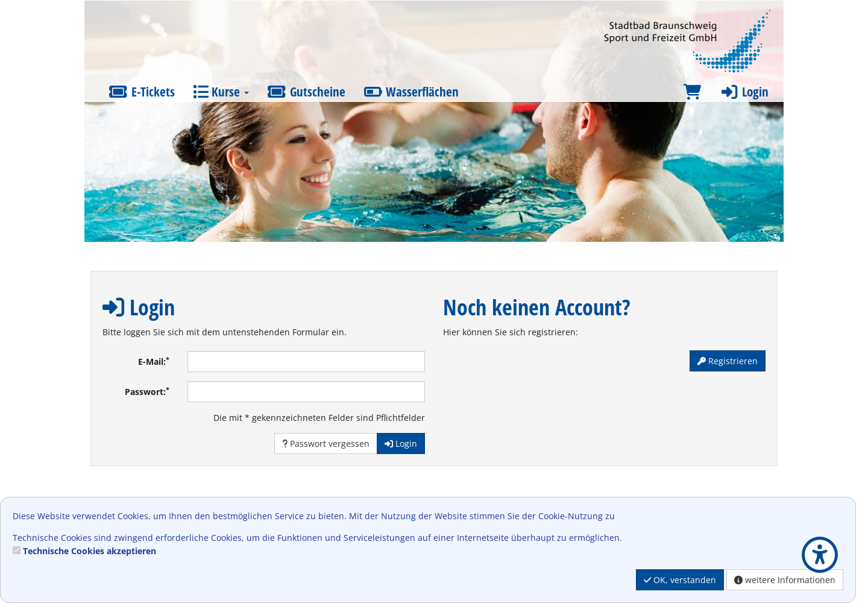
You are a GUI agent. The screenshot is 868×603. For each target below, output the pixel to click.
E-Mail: (154, 361)
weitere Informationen (785, 580)
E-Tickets (142, 92)
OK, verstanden (680, 580)
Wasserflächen (411, 92)
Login (744, 92)
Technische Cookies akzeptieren (90, 551)
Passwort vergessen (326, 444)
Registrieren (728, 361)
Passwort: (147, 391)
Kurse (221, 92)
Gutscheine (306, 92)
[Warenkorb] (692, 92)
